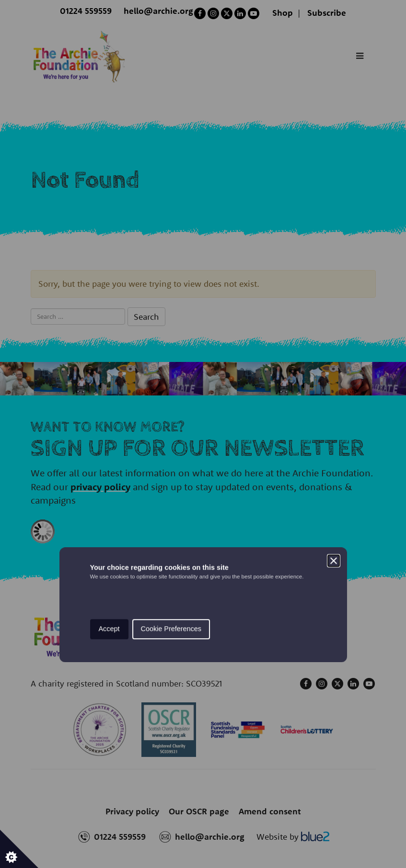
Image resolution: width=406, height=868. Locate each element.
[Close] (334, 390)
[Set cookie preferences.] (19, 849)
